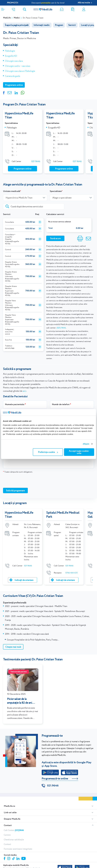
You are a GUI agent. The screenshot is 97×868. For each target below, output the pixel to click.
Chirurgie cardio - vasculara (18, 66)
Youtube (24, 859)
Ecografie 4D (11, 56)
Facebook (5, 859)
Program (59, 25)
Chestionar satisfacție (14, 840)
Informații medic (42, 25)
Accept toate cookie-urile (79, 452)
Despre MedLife (12, 819)
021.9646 (53, 786)
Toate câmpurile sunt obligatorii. (18, 472)
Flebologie (10, 51)
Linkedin (18, 859)
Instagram (9, 859)
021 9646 (36, 161)
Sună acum (55, 238)
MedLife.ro (9, 806)
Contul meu (84, 9)
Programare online (94, 9)
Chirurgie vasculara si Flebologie (20, 71)
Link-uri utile (10, 813)
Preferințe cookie (48, 452)
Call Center (14, 830)
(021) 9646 (61, 328)
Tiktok (14, 859)
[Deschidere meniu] (3, 8)
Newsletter (62, 9)
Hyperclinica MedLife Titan (19, 115)
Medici (17, 18)
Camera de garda (13, 76)
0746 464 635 (71, 573)
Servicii (72, 25)
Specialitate (56, 191)
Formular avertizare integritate (18, 849)
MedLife (7, 18)
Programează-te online (55, 778)
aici (25, 391)
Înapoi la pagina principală (17, 25)
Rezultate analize (73, 9)
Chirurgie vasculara (14, 61)
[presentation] (22, 480)
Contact (8, 826)
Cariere (7, 835)
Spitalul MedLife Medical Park (63, 515)
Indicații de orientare (24, 580)
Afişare (86, 444)
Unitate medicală (12, 191)
